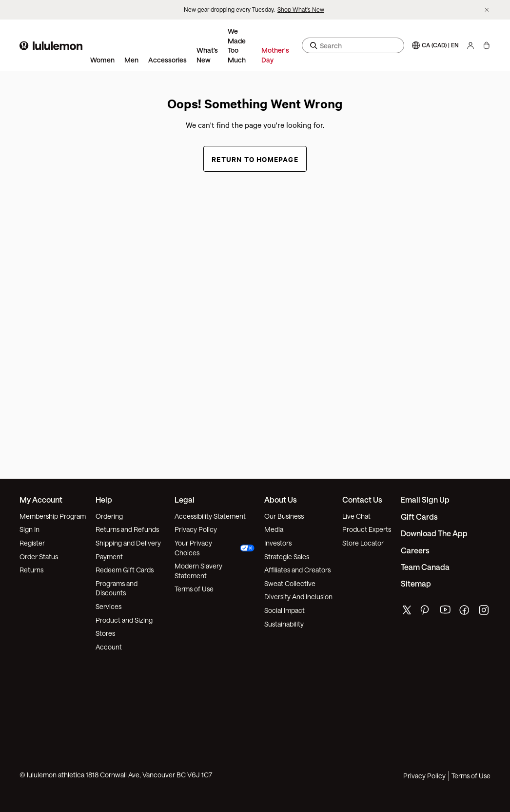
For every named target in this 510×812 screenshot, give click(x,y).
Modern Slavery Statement (198, 571)
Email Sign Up (425, 499)
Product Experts (367, 529)
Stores (105, 633)
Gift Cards (419, 517)
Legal (185, 499)
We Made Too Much (237, 45)
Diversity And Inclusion (298, 597)
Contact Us (362, 499)
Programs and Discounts (117, 588)
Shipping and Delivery (128, 543)
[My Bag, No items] (486, 45)
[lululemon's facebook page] (465, 612)
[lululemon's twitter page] (407, 611)
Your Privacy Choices (215, 548)
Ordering (109, 516)
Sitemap (416, 583)
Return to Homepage (255, 159)
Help (104, 499)
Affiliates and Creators (297, 570)
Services (108, 606)
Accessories (167, 60)
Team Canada (425, 567)
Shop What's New (301, 9)
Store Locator (363, 543)
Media (274, 529)
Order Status (39, 557)
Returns (31, 570)
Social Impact (284, 610)
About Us (281, 499)
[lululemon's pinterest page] (426, 612)
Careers (415, 550)
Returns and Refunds (127, 529)
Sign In (29, 529)
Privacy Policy (196, 529)
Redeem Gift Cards (125, 570)
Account (109, 647)
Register (32, 543)
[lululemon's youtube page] (446, 612)
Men (131, 60)
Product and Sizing (124, 620)
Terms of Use (194, 589)
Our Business (284, 516)
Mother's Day (275, 55)
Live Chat (356, 516)
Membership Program (53, 516)
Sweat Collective (290, 583)
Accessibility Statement (210, 516)
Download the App (434, 533)
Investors (278, 543)
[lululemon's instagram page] (485, 612)
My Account (41, 499)
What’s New (207, 55)
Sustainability (284, 624)
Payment (109, 557)
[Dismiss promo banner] (487, 10)
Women (102, 60)
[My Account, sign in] (471, 45)
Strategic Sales (287, 557)
